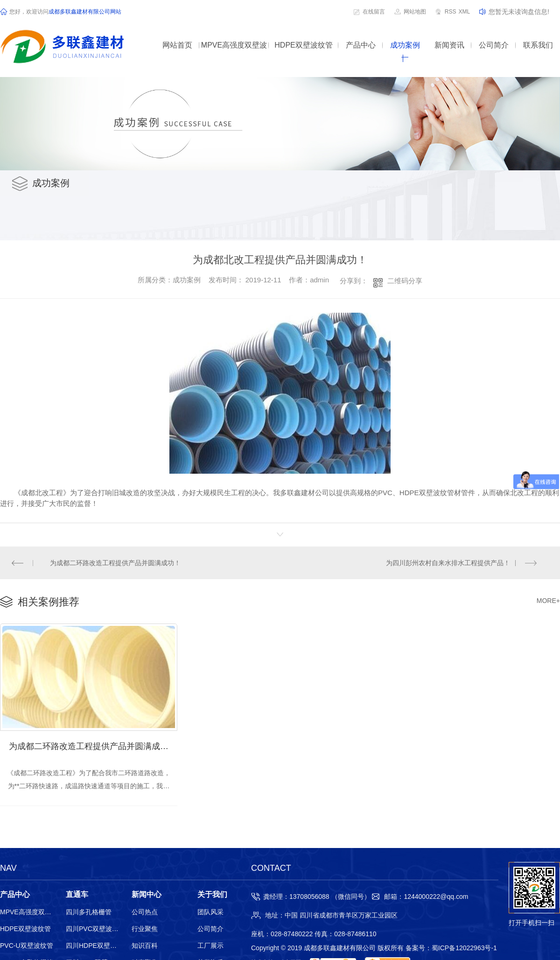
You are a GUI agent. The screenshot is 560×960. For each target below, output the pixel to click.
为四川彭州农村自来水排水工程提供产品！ (448, 563)
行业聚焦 (145, 930)
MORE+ (548, 601)
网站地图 (415, 12)
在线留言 (374, 12)
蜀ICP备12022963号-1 (464, 949)
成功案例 (405, 45)
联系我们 (538, 45)
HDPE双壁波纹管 (303, 45)
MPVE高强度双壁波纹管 (234, 52)
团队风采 (210, 913)
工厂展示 (210, 946)
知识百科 (145, 946)
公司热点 (145, 913)
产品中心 (361, 45)
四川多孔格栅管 (89, 913)
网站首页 (177, 45)
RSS (451, 12)
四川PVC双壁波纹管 (93, 930)
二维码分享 (405, 281)
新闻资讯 (449, 45)
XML (464, 12)
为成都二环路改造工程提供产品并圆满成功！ (116, 563)
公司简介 (494, 45)
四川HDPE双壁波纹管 (93, 946)
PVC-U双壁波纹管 (27, 946)
